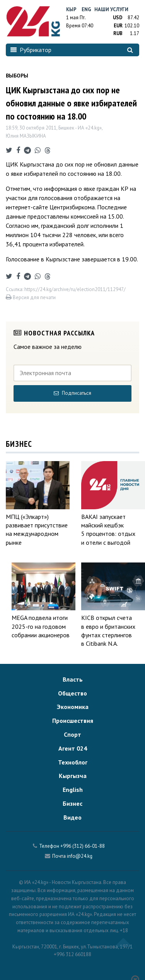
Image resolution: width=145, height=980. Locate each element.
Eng (86, 9)
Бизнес (72, 803)
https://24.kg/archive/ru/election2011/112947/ (75, 289)
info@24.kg (80, 856)
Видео (72, 817)
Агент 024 (73, 748)
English (73, 790)
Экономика (73, 707)
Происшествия (73, 721)
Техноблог (73, 762)
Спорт (72, 734)
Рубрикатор (31, 50)
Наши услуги (111, 9)
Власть (73, 679)
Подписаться (72, 393)
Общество (72, 693)
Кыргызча (73, 776)
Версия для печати (31, 297)
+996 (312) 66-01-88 (83, 846)
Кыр (71, 9)
